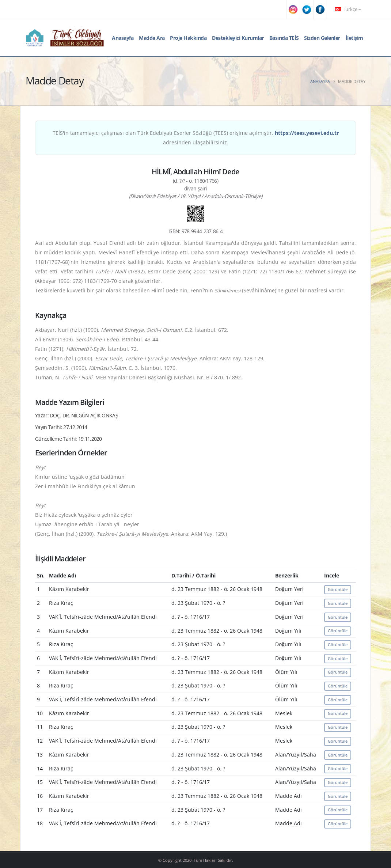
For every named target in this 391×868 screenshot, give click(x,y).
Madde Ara (152, 38)
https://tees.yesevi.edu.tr (307, 133)
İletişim (354, 38)
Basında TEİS (284, 38)
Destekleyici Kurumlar (238, 38)
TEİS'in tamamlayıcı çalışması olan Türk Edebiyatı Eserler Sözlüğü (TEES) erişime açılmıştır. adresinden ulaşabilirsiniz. (196, 138)
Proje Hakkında (188, 38)
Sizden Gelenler (322, 38)
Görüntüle (338, 589)
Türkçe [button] (348, 9)
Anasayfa (123, 38)
